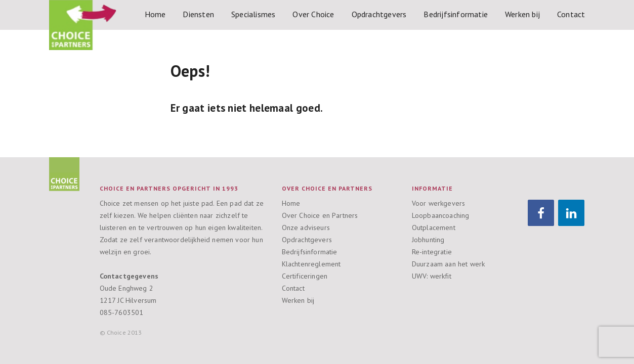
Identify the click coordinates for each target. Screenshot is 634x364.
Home (155, 14)
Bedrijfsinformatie (456, 14)
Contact (571, 14)
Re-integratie (432, 252)
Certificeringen (305, 276)
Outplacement (434, 227)
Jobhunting (428, 240)
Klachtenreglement (311, 264)
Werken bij (522, 14)
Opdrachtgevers (379, 14)
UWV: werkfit (432, 276)
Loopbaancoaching (441, 215)
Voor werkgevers (439, 203)
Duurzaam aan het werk (449, 264)
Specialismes (253, 14)
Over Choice (313, 14)
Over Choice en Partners (320, 215)
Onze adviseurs (306, 227)
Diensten (198, 14)
